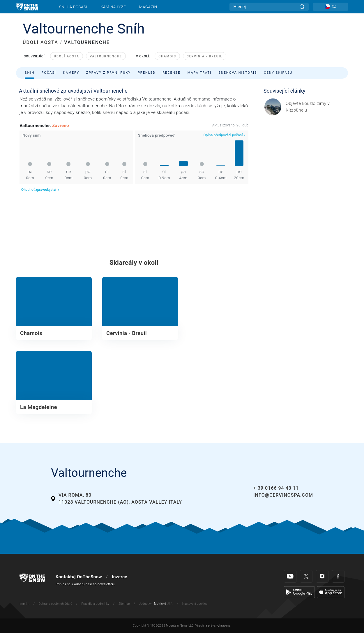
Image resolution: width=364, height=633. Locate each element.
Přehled (147, 73)
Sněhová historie (238, 73)
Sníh (30, 73)
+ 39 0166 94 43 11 (276, 488)
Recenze (171, 73)
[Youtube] (290, 576)
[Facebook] (338, 576)
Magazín (148, 7)
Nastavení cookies (195, 604)
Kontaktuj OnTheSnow (79, 577)
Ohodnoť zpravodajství (40, 190)
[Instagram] (322, 576)
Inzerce (120, 577)
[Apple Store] (331, 592)
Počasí (49, 73)
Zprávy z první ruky (108, 73)
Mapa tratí (199, 73)
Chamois (167, 56)
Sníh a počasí (73, 7)
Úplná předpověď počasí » (225, 135)
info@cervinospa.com (283, 495)
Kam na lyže (113, 7)
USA (170, 604)
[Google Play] (299, 592)
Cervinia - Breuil (205, 56)
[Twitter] (306, 576)
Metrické (160, 604)
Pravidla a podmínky (95, 604)
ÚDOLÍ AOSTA (40, 42)
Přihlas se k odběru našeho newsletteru (85, 584)
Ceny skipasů (278, 73)
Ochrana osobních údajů (55, 604)
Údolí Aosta (67, 56)
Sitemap (124, 604)
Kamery (71, 73)
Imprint (24, 604)
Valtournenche (106, 56)
